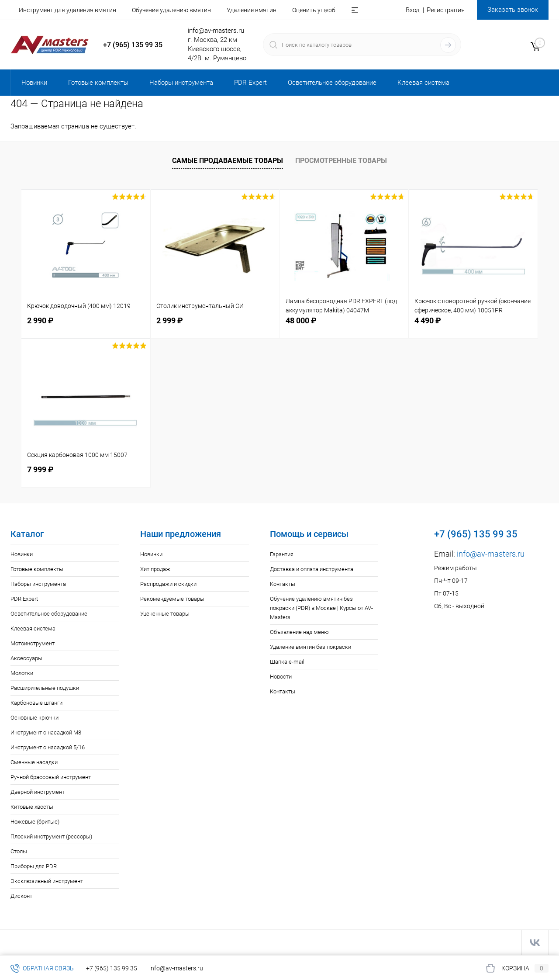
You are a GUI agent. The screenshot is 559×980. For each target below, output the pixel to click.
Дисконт (21, 896)
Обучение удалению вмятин (171, 10)
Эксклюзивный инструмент (47, 881)
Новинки (22, 554)
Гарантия (282, 554)
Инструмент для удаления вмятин (67, 10)
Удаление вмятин (252, 10)
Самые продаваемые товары (228, 161)
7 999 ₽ (40, 469)
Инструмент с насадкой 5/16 (48, 747)
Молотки (22, 673)
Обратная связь (42, 968)
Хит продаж (155, 569)
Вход (413, 10)
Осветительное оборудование (49, 614)
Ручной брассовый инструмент (51, 777)
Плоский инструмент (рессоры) (51, 836)
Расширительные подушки (45, 688)
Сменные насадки (34, 762)
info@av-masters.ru (216, 31)
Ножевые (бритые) (35, 822)
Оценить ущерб (314, 10)
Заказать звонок (513, 10)
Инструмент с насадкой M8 (46, 732)
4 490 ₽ (428, 320)
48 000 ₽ (301, 320)
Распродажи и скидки (168, 584)
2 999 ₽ (170, 320)
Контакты (283, 584)
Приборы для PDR (34, 866)
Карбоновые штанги (36, 703)
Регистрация (446, 10)
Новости (281, 677)
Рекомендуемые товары (172, 599)
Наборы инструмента (38, 584)
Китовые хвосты (32, 807)
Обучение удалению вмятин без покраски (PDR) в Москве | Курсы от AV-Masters (321, 608)
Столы (19, 851)
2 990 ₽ (40, 320)
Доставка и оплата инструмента (312, 569)
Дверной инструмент (38, 792)
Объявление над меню (299, 632)
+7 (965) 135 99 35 (133, 45)
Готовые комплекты (37, 569)
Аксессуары (26, 658)
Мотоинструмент (33, 643)
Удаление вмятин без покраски (311, 647)
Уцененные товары (165, 614)
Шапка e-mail (287, 662)
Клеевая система (33, 629)
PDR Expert (24, 599)
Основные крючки (35, 718)
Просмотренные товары (341, 161)
